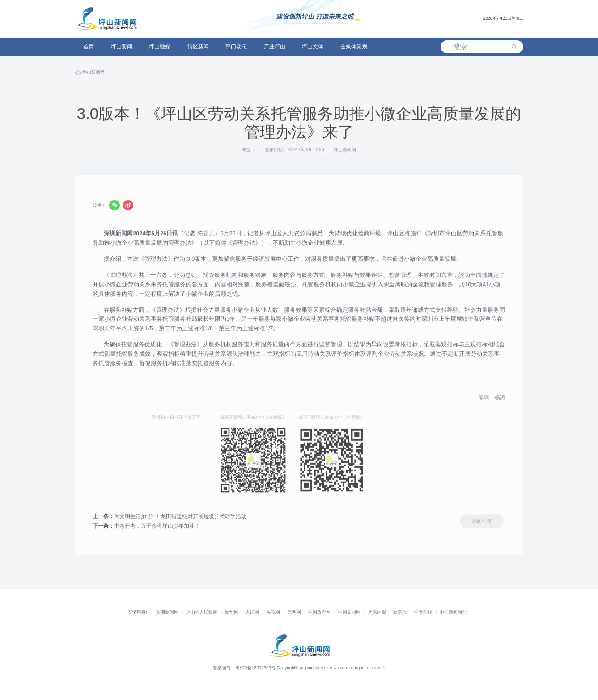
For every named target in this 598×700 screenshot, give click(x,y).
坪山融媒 (160, 47)
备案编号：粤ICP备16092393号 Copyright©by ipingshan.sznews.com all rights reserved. (299, 668)
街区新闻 (198, 47)
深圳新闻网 (167, 612)
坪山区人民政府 (202, 612)
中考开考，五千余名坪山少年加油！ (146, 527)
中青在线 (423, 612)
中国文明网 (349, 612)
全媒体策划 (354, 47)
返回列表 (482, 522)
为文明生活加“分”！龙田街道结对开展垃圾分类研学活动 (170, 517)
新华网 (232, 612)
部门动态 (236, 47)
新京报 (400, 612)
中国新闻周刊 (453, 612)
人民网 (252, 612)
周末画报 (377, 612)
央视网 (273, 612)
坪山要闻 (122, 47)
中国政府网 (319, 612)
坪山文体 (313, 47)
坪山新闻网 (93, 74)
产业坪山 (275, 47)
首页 (89, 47)
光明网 (294, 612)
